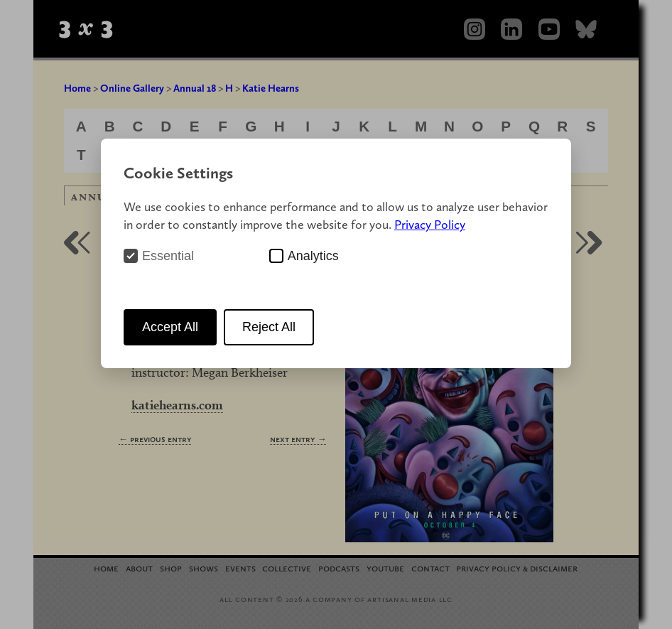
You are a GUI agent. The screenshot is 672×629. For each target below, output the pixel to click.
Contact (430, 568)
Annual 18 (195, 88)
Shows (204, 568)
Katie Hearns (271, 88)
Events (240, 568)
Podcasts (339, 568)
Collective (287, 568)
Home (77, 88)
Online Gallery (132, 88)
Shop (171, 568)
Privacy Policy (430, 224)
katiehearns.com (177, 405)
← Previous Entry (155, 439)
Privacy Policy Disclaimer (517, 568)
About (139, 568)
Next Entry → (298, 439)
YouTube (385, 568)
